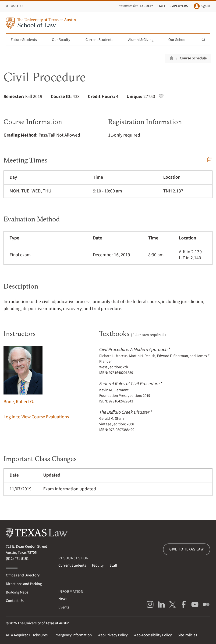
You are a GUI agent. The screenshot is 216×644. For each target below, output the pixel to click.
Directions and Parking (24, 584)
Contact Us (15, 601)
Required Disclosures (27, 635)
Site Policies (187, 635)
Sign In (202, 6)
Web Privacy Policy (113, 635)
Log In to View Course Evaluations (36, 417)
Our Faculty (64, 40)
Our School (180, 40)
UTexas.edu (14, 6)
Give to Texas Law (187, 549)
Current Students (102, 40)
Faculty (147, 6)
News (63, 599)
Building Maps (17, 592)
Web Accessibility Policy (153, 635)
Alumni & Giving (143, 40)
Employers (179, 6)
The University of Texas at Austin (43, 623)
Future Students (27, 40)
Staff (161, 6)
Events (64, 607)
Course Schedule (193, 58)
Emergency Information (73, 635)
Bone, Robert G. (23, 375)
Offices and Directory (23, 575)
